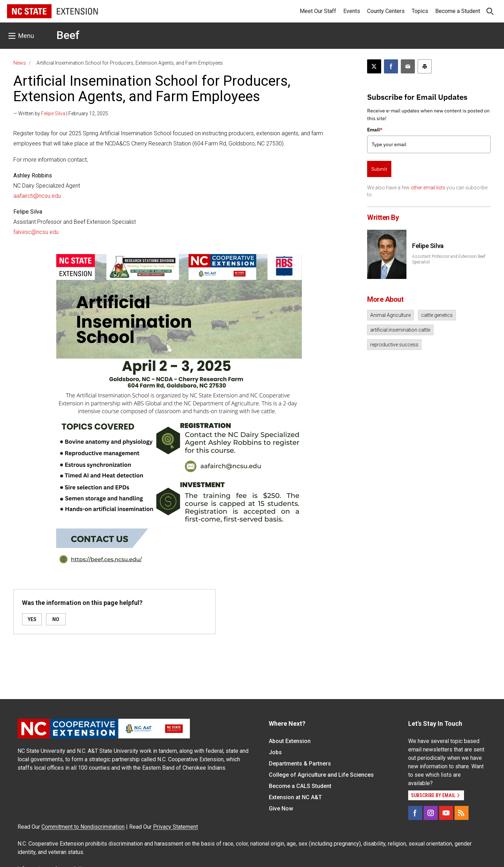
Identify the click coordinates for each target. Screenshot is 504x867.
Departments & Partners (300, 764)
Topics (420, 11)
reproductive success (394, 345)
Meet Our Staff (318, 11)
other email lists (428, 188)
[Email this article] (408, 66)
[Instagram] (431, 813)
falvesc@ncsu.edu (36, 232)
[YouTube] (446, 813)
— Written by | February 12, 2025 (61, 113)
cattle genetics (437, 315)
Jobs (275, 752)
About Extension (290, 741)
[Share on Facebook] (391, 66)
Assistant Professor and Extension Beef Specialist (449, 259)
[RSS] (462, 813)
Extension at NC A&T (295, 797)
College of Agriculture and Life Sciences (321, 775)
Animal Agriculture (390, 315)
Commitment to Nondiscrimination (83, 827)
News (20, 63)
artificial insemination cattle (400, 330)
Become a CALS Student (300, 786)
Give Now (281, 809)
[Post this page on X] (374, 66)
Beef (68, 35)
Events (352, 11)
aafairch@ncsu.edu (37, 196)
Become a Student (458, 11)
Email (375, 130)
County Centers (386, 11)
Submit (379, 169)
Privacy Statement (175, 827)
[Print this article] (425, 66)
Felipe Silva (53, 113)
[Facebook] (415, 813)
